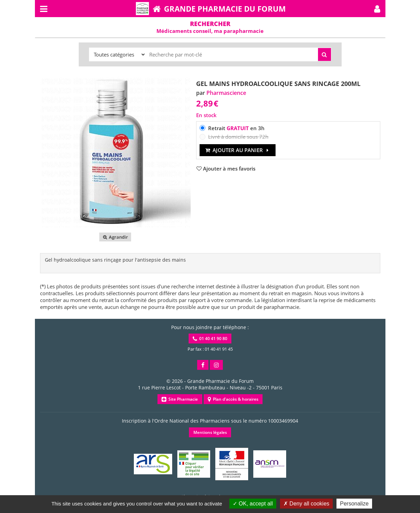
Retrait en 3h (236, 128)
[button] (377, 9)
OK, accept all (253, 504)
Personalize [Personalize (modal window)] (354, 504)
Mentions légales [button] (210, 432)
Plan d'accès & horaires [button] (233, 399)
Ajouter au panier (238, 150)
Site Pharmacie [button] (180, 399)
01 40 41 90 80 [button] (210, 339)
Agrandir (115, 237)
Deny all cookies (306, 504)
